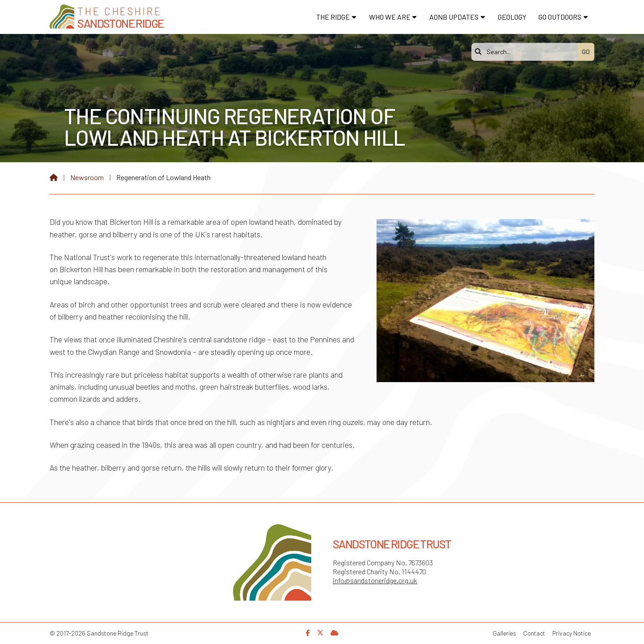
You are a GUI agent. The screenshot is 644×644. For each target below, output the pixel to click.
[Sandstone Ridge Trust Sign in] (335, 633)
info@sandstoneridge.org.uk (375, 580)
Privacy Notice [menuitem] (572, 633)
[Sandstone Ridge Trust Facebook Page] (308, 633)
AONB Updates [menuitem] (454, 17)
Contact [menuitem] (534, 633)
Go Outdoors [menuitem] (560, 17)
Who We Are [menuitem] (390, 17)
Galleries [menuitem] (504, 633)
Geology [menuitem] (512, 17)
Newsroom (87, 177)
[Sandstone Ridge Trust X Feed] (320, 633)
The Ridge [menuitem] (333, 17)
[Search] (527, 52)
